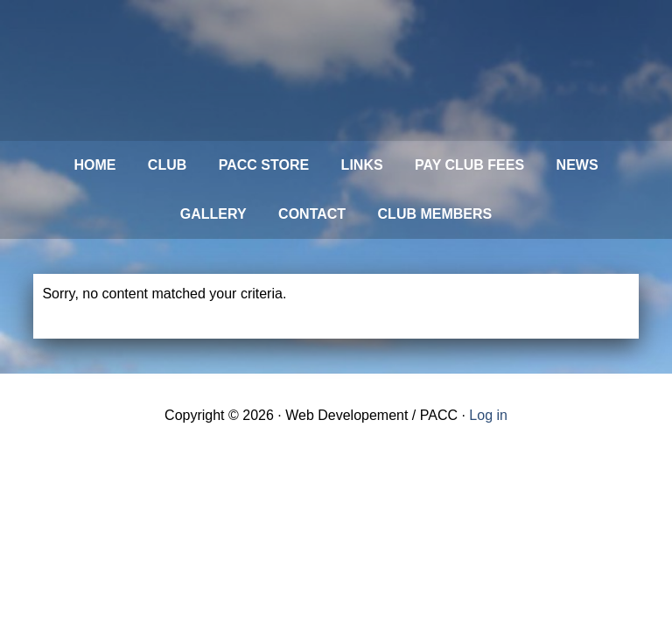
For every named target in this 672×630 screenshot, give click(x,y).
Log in (488, 415)
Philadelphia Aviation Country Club (291, 70)
